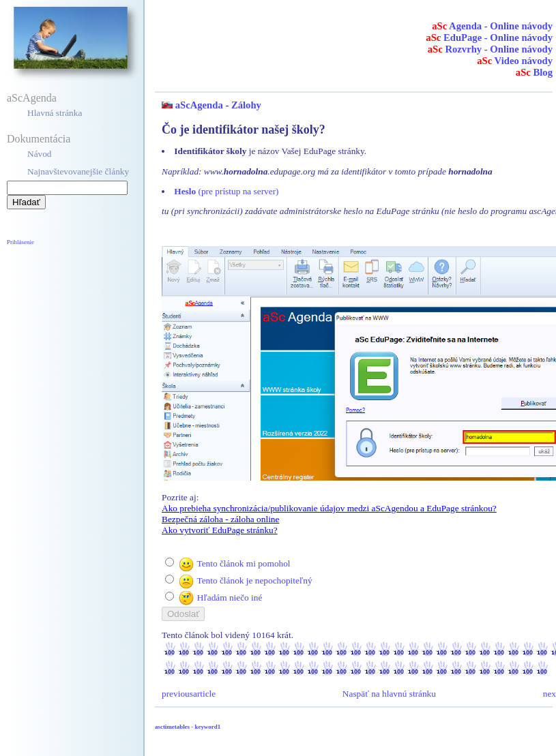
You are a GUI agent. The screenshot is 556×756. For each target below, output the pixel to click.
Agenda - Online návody (492, 26)
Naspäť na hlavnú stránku (389, 694)
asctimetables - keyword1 (188, 727)
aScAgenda (32, 98)
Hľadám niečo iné (230, 598)
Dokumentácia (39, 139)
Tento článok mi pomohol (243, 563)
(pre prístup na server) (226, 191)
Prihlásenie (20, 242)
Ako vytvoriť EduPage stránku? (220, 530)
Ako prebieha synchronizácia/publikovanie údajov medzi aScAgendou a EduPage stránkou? (329, 508)
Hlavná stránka (55, 113)
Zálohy (246, 105)
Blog (534, 72)
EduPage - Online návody (489, 37)
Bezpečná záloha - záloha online (220, 519)
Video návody (515, 61)
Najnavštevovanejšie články (78, 171)
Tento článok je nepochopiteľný (254, 580)
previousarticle (189, 694)
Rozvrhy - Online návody (490, 49)
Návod (40, 154)
